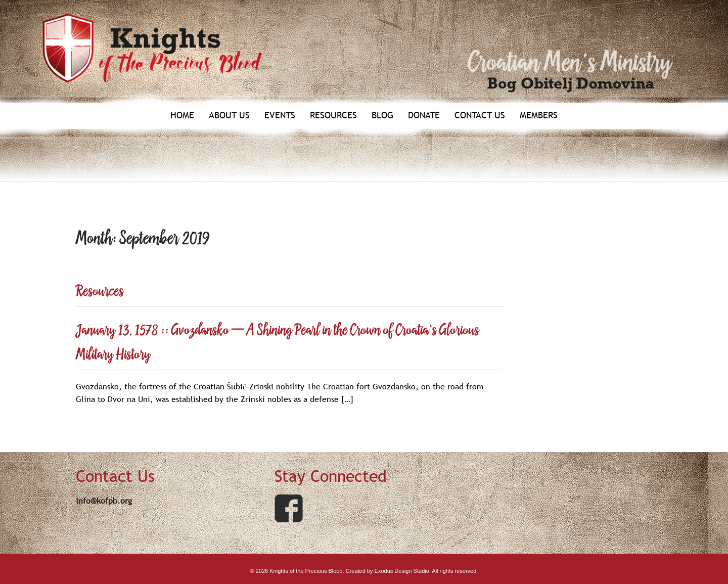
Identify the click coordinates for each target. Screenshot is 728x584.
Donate (424, 115)
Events (280, 115)
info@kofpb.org (104, 501)
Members (539, 115)
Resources (333, 115)
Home (182, 115)
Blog (382, 115)
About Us (229, 115)
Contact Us (480, 115)
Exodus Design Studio (402, 571)
